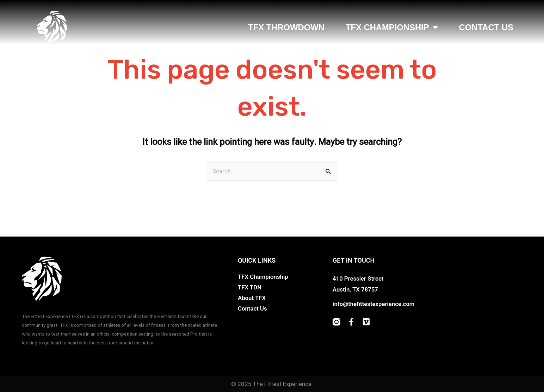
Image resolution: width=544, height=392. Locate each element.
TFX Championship (392, 27)
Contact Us (486, 27)
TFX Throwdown (286, 27)
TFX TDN (250, 287)
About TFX (252, 298)
